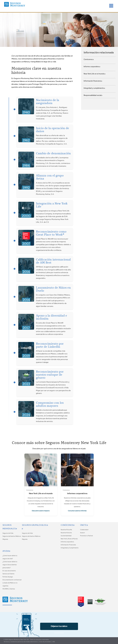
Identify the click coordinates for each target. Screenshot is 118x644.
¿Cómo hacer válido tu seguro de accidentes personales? (10, 565)
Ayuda (7, 551)
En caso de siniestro (9, 571)
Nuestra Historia (66, 533)
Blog (45, 525)
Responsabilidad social (93, 95)
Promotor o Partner (87, 536)
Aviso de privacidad (45, 642)
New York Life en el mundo (95, 74)
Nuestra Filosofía (66, 530)
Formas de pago (8, 577)
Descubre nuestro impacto (41, 511)
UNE (54, 642)
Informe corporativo (92, 67)
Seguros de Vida (8, 533)
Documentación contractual (12, 580)
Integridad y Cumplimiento (70, 548)
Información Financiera (68, 545)
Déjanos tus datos (59, 626)
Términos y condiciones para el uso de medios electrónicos (21, 642)
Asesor (82, 533)
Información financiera (93, 81)
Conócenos (89, 59)
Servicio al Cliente (8, 574)
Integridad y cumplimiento (94, 88)
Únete (84, 525)
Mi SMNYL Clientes (9, 589)
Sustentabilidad (66, 536)
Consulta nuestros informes (77, 511)
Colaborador (84, 530)
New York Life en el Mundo (69, 539)
